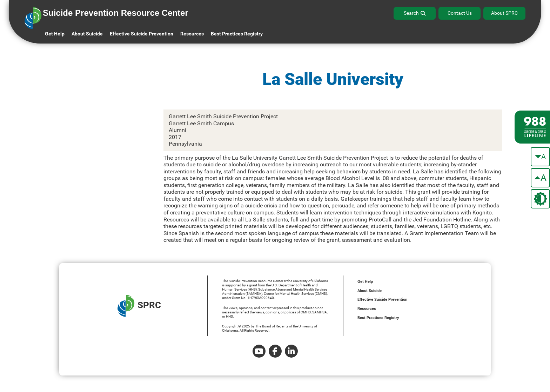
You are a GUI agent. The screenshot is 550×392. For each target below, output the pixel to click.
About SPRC (504, 13)
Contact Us (460, 13)
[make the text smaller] (540, 157)
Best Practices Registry (237, 34)
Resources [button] (192, 34)
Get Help (55, 34)
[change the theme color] (540, 199)
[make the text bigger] (540, 178)
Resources (367, 309)
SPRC (139, 306)
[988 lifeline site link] (532, 127)
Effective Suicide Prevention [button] (142, 34)
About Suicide (87, 34)
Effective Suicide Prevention (382, 300)
